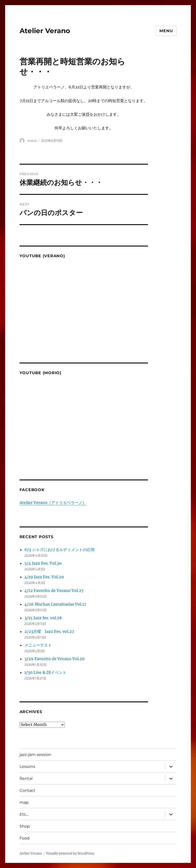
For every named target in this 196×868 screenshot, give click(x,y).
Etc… (24, 814)
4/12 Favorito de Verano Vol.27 (54, 591)
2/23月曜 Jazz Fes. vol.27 (49, 631)
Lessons (27, 767)
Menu (166, 31)
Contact (27, 790)
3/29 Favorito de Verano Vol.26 (55, 659)
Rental (26, 778)
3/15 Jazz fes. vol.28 (43, 618)
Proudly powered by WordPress (70, 854)
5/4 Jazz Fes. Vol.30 (43, 563)
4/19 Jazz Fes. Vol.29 (44, 577)
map (24, 802)
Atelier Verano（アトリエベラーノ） (53, 503)
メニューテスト (38, 645)
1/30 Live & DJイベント (45, 672)
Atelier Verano (45, 31)
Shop (25, 826)
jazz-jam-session (35, 755)
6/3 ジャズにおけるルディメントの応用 (59, 550)
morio (32, 141)
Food (25, 838)
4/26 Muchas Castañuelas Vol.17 (55, 604)
